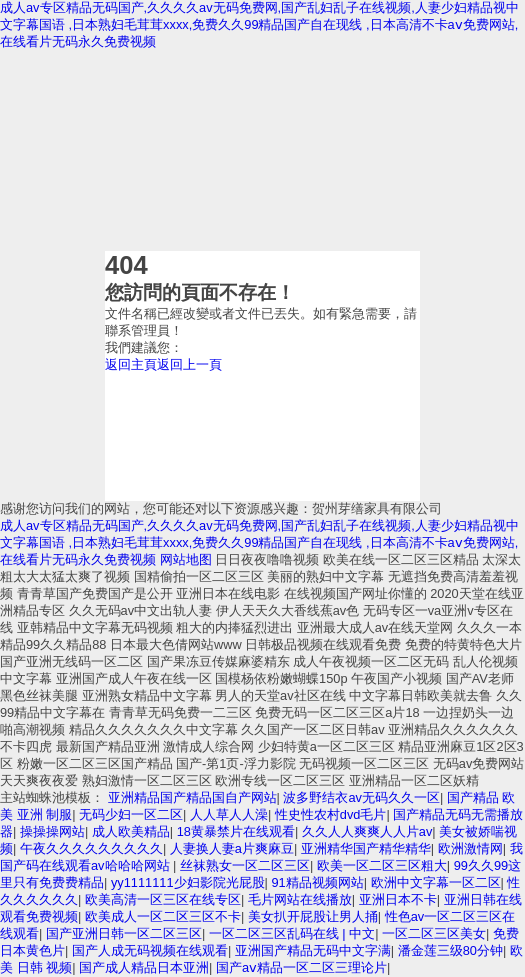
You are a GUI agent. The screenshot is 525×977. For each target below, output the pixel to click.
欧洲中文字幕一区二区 (436, 882)
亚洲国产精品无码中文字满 (313, 950)
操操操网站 (52, 831)
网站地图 (186, 559)
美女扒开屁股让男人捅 (313, 916)
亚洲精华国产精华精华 (366, 848)
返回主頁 (131, 364)
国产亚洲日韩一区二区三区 (124, 933)
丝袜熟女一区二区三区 (245, 865)
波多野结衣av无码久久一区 (361, 797)
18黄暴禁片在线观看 (236, 831)
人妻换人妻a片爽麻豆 (232, 848)
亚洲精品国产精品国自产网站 (192, 797)
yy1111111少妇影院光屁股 (188, 882)
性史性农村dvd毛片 (331, 814)
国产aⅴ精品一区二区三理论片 (301, 967)
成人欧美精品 (131, 831)
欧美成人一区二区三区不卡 (163, 916)
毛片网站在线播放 (300, 899)
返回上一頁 (189, 364)
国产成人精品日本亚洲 (144, 967)
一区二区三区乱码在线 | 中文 (292, 933)
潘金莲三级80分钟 (450, 950)
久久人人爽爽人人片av (367, 831)
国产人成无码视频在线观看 (150, 950)
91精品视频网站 (317, 882)
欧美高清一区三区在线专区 (163, 899)
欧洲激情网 (470, 848)
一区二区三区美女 (434, 933)
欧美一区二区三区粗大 (382, 865)
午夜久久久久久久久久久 (91, 848)
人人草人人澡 (229, 814)
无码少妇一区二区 (131, 814)
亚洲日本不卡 (398, 899)
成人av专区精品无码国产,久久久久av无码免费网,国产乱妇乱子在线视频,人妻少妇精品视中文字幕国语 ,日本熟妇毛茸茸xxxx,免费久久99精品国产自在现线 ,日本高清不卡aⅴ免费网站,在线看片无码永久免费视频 (259, 24)
